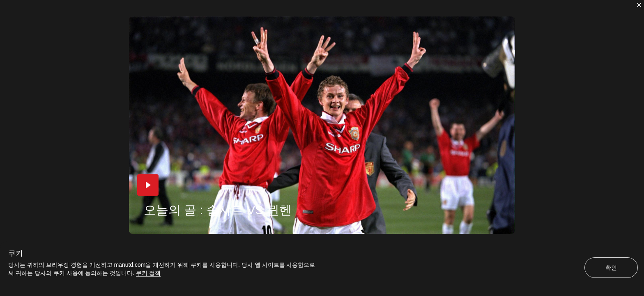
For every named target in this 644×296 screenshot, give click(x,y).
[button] (148, 185)
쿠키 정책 (148, 273)
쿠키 (16, 253)
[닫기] (639, 5)
